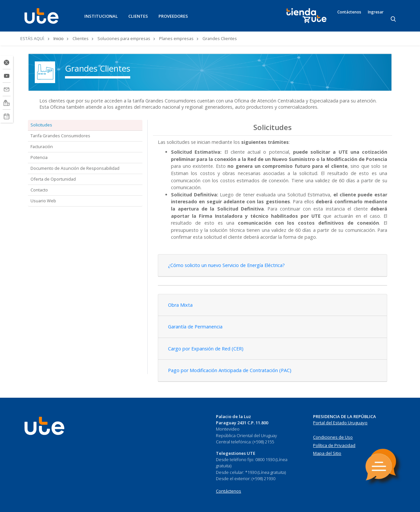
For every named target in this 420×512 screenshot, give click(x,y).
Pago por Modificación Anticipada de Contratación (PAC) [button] (230, 370)
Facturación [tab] (42, 146)
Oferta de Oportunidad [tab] (53, 179)
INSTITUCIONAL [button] (101, 16)
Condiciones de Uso (333, 437)
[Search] (394, 19)
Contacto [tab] (39, 190)
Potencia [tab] (39, 157)
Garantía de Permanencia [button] (195, 327)
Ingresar (376, 12)
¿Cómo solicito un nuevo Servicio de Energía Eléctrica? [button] (226, 265)
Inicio (59, 38)
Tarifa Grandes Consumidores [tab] (60, 136)
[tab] (273, 266)
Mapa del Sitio (327, 453)
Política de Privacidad (334, 445)
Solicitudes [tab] (41, 125)
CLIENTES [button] (138, 16)
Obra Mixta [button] (180, 305)
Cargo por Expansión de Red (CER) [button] (206, 349)
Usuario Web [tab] (43, 201)
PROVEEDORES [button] (173, 16)
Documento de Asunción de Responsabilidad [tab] (75, 168)
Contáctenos (349, 12)
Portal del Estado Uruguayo (340, 423)
